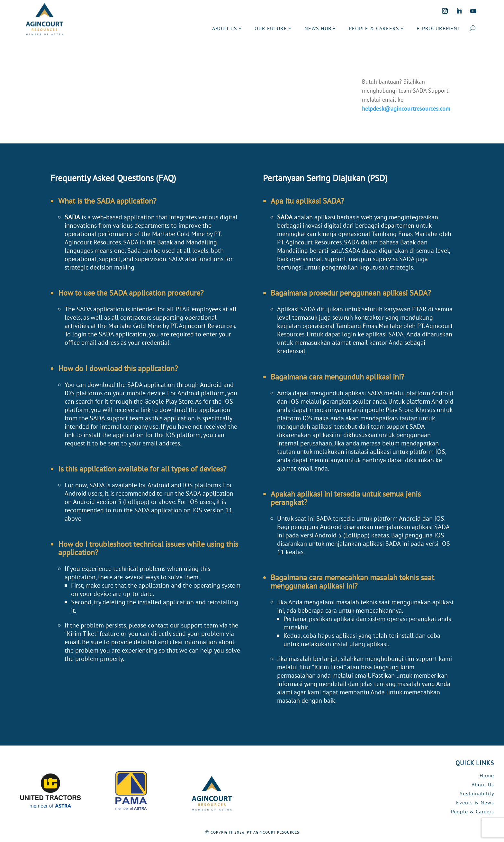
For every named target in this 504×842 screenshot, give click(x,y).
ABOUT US (225, 28)
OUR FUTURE (271, 28)
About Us (483, 784)
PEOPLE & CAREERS (374, 28)
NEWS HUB (318, 28)
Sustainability (477, 793)
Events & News (475, 802)
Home (487, 775)
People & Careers (473, 811)
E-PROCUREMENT (439, 28)
